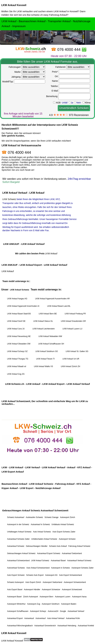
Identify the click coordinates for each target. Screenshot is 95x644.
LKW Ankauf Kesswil (14, 5)
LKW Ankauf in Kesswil (66, 11)
